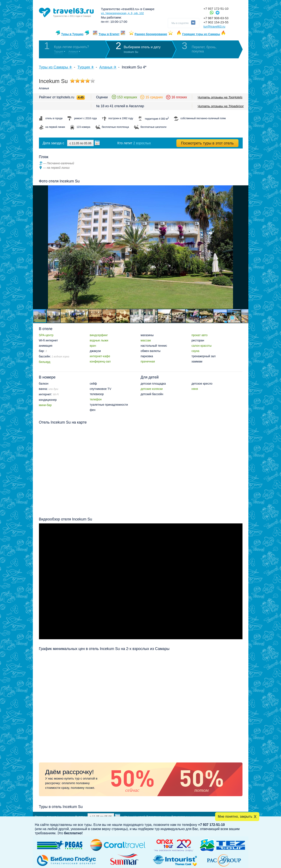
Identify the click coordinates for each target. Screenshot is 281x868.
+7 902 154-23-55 (216, 22)
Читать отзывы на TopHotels (220, 97)
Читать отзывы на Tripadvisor (221, 106)
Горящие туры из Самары (201, 34)
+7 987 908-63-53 (216, 18)
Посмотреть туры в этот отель (207, 143)
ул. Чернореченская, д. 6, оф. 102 (123, 13)
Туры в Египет (109, 34)
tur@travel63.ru (214, 26)
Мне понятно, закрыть (235, 817)
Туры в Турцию (72, 34)
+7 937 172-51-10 (216, 9)
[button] (245, 247)
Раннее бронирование (151, 34)
